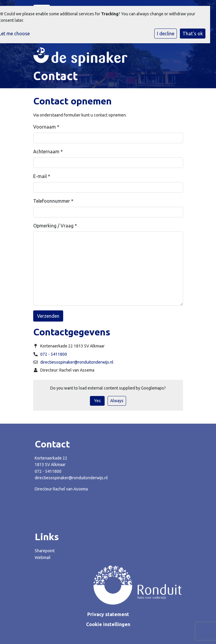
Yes (97, 401)
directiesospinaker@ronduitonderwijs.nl (77, 362)
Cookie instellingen (108, 624)
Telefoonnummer (53, 201)
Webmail (43, 558)
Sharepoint (45, 551)
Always (117, 401)
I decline (166, 34)
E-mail (42, 176)
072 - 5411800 (54, 354)
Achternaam (48, 152)
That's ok (193, 34)
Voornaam (46, 127)
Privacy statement (108, 614)
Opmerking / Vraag (55, 226)
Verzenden (48, 316)
